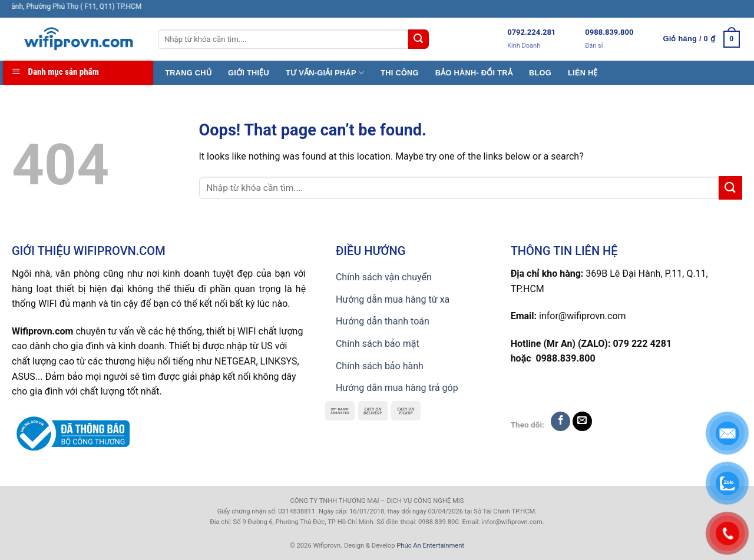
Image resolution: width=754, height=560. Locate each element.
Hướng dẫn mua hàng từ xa (393, 299)
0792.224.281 (531, 32)
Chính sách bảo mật (378, 344)
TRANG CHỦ (188, 73)
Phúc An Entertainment (430, 546)
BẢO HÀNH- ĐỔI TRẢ (474, 73)
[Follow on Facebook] (560, 421)
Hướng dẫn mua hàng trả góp (397, 388)
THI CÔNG (400, 73)
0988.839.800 (609, 32)
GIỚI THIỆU (249, 73)
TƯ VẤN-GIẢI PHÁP (325, 73)
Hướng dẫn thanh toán (383, 321)
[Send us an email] (582, 421)
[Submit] (418, 39)
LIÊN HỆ (583, 73)
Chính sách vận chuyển (384, 277)
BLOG (540, 73)
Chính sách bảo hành (380, 366)
